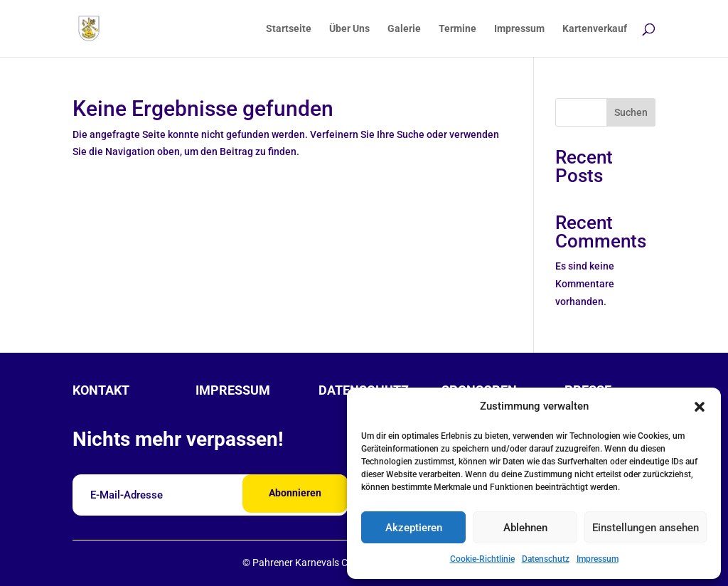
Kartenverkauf (595, 29)
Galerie (404, 29)
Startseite (289, 29)
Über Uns (349, 29)
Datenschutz (546, 559)
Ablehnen (525, 528)
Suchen (631, 112)
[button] (700, 407)
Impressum (598, 559)
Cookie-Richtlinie (482, 559)
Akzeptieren (414, 528)
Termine (457, 29)
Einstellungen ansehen (646, 528)
